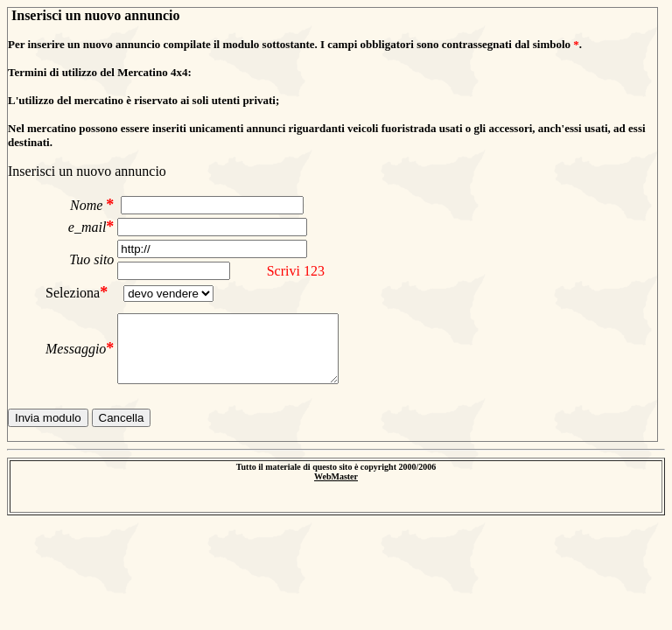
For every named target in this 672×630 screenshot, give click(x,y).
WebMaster (336, 476)
